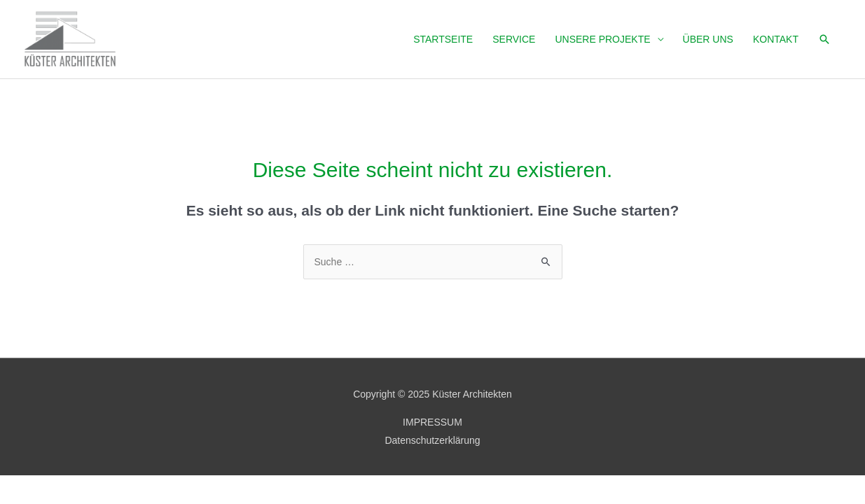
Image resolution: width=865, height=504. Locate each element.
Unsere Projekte (602, 39)
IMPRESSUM (432, 422)
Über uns (708, 39)
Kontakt (776, 39)
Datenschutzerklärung (432, 440)
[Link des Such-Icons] (824, 39)
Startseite (443, 39)
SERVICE (514, 39)
